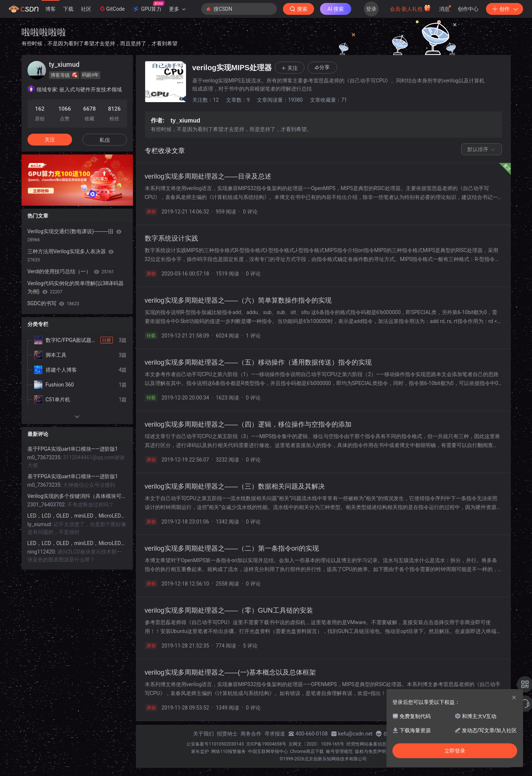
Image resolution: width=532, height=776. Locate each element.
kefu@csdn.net (355, 734)
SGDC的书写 (53, 303)
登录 (371, 9)
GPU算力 (148, 7)
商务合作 (251, 734)
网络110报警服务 (228, 751)
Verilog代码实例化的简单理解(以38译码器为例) (76, 287)
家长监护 (200, 751)
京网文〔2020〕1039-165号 (316, 744)
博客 (50, 9)
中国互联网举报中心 (268, 751)
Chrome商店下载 (307, 751)
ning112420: (43, 552)
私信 (105, 140)
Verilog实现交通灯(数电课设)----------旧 (74, 235)
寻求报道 (275, 734)
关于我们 (203, 734)
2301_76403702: (48, 505)
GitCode (112, 9)
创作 (505, 9)
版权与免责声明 (371, 751)
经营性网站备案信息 (366, 744)
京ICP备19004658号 (266, 744)
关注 (50, 140)
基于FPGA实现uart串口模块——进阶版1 (73, 449)
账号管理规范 (339, 751)
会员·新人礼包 (410, 8)
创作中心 (468, 9)
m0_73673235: (45, 457)
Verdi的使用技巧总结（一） (71, 271)
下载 (68, 9)
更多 (177, 9)
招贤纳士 (227, 734)
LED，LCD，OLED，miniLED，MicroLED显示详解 (77, 516)
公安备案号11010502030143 (215, 744)
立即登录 (455, 751)
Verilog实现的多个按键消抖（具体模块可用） (77, 496)
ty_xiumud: (40, 524)
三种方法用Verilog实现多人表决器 (71, 255)
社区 (86, 9)
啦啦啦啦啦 (44, 32)
